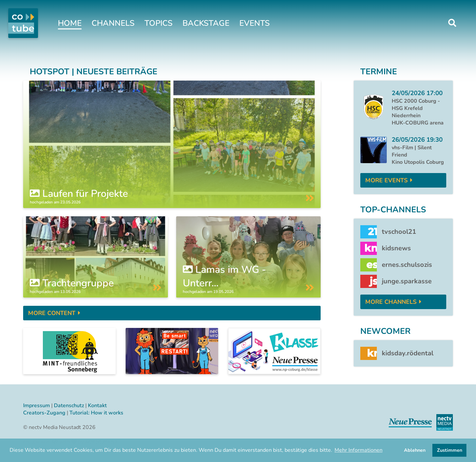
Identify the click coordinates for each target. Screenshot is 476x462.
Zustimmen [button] (450, 450)
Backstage (206, 23)
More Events (386, 180)
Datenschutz (69, 406)
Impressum (37, 406)
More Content (52, 313)
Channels (113, 23)
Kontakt (97, 406)
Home (70, 23)
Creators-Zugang (44, 413)
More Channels (391, 302)
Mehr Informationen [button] (358, 450)
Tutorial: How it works (96, 413)
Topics (159, 23)
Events (255, 23)
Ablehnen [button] (415, 450)
